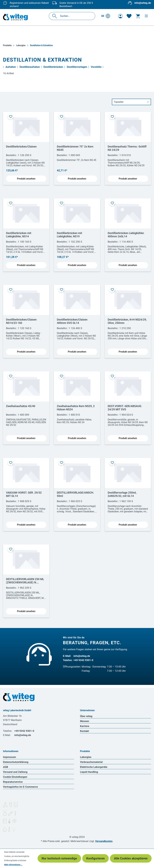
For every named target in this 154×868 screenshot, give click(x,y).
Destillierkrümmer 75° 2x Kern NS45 (75, 148)
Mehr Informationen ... (13, 865)
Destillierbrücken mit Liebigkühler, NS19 (69, 235)
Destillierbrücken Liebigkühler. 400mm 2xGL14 (126, 235)
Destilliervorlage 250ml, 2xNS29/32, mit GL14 (122, 494)
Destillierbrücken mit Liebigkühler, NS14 (19, 235)
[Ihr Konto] (120, 16)
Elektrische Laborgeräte (94, 767)
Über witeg (86, 716)
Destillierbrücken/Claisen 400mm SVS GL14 (72, 321)
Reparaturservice (13, 782)
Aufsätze (11, 67)
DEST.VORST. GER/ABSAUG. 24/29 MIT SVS (125, 408)
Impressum (9, 757)
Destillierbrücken (53, 67)
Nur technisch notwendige (59, 858)
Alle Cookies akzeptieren (131, 858)
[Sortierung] (131, 102)
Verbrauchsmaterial (91, 762)
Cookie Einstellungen (15, 777)
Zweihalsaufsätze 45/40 (21, 406)
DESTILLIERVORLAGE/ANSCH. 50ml (75, 494)
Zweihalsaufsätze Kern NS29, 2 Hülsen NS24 (76, 408)
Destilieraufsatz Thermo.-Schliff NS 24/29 (127, 148)
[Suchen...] (75, 16)
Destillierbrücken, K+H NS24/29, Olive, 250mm (127, 321)
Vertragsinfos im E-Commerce (20, 787)
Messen (85, 721)
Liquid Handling (89, 772)
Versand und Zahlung (15, 772)
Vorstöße (96, 67)
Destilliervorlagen (77, 67)
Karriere (85, 726)
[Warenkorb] (138, 16)
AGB (6, 767)
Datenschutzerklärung (16, 762)
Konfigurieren (95, 858)
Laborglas (86, 757)
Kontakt (84, 731)
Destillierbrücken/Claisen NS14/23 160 (21, 321)
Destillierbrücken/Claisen (21, 147)
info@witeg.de (143, 3)
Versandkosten (104, 841)
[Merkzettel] (129, 16)
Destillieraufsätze (30, 67)
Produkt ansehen (26, 179)
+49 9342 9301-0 (83, 660)
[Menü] (146, 16)
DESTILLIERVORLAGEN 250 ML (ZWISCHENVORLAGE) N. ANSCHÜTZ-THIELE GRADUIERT (26, 581)
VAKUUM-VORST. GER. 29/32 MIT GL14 (24, 494)
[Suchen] (55, 16)
